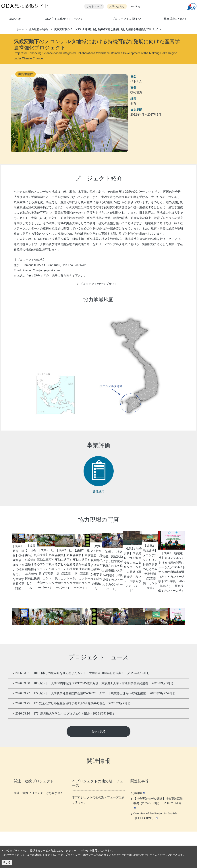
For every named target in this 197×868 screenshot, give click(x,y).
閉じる (7, 862)
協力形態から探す (39, 29)
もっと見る (98, 731)
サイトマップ (94, 6)
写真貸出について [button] (175, 19)
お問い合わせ (117, 6)
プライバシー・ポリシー (79, 855)
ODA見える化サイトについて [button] (64, 19)
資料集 (139, 793)
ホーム (20, 29)
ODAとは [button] (15, 19)
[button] (126, 19)
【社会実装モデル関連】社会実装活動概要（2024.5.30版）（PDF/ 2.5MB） (158, 803)
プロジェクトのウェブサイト (98, 284)
